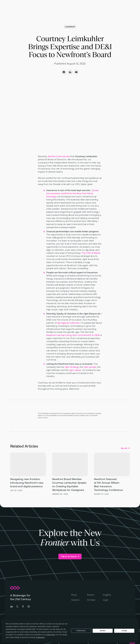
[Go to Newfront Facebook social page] (23, 606)
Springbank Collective (68, 323)
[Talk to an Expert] (70, 556)
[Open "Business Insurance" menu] (37, 8)
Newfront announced (59, 156)
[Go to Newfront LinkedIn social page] (12, 606)
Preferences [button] (40, 637)
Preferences (81, 631)
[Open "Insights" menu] (98, 8)
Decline (103, 631)
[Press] (79, 595)
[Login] (111, 600)
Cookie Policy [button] (50, 635)
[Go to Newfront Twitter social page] (17, 606)
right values (75, 370)
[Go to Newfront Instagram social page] (29, 606)
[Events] (95, 595)
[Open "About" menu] (86, 8)
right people (90, 367)
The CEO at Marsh (91, 253)
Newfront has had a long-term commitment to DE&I (73, 335)
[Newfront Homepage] (19, 8)
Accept (124, 631)
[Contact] (95, 600)
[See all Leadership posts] (125, 448)
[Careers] (79, 600)
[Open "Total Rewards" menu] (57, 8)
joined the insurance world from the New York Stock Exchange (72, 193)
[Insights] (111, 595)
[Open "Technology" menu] (73, 8)
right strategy (72, 367)
